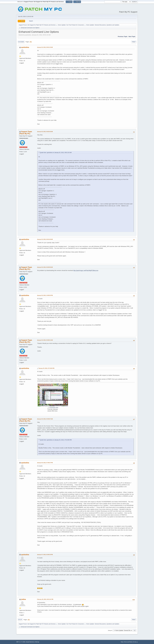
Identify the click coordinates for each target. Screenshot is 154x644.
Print (134, 42)
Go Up (20, 620)
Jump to (110, 630)
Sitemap (37, 642)
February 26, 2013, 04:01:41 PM (45, 599)
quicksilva (25, 47)
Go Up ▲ (135, 642)
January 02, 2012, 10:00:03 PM (45, 295)
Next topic (132, 37)
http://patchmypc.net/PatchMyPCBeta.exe (86, 270)
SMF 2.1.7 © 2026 (21, 642)
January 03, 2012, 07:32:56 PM (46, 368)
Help (122, 642)
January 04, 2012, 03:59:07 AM (45, 419)
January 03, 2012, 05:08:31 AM (45, 340)
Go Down (21, 42)
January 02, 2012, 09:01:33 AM (45, 47)
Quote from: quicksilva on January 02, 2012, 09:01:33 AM (56, 153)
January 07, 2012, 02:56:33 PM (45, 555)
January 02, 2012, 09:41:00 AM (45, 239)
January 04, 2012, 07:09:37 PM (45, 463)
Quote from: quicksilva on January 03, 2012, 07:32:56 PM (56, 440)
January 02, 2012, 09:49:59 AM (45, 267)
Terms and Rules (128, 642)
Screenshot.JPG (53, 408)
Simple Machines (30, 642)
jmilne (23, 599)
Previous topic (123, 37)
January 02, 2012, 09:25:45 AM (45, 132)
